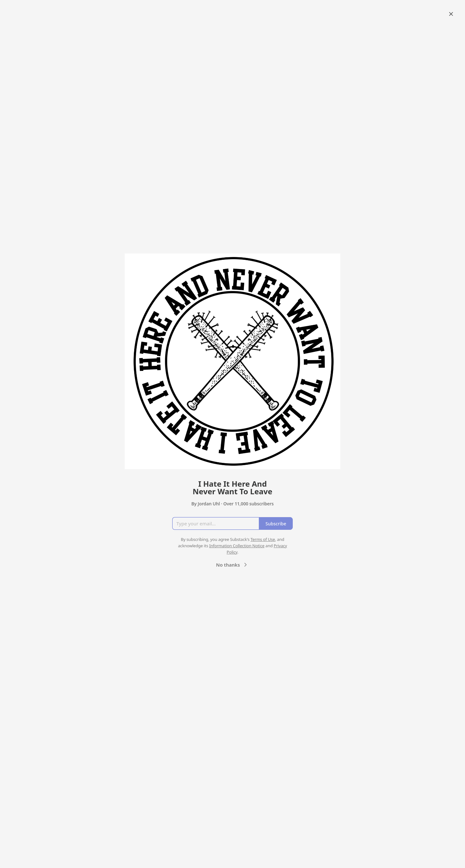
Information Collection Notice (237, 546)
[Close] (451, 14)
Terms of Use (263, 539)
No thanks (232, 565)
